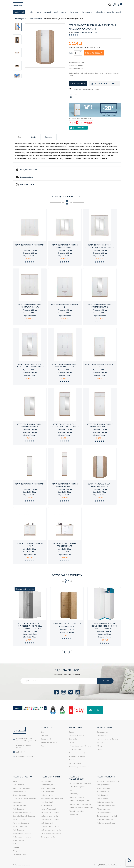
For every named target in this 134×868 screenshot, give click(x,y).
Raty (42, 732)
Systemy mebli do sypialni (50, 813)
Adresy (99, 746)
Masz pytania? (105, 84)
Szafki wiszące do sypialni (50, 820)
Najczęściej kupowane (49, 742)
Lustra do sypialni (47, 792)
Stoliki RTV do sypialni (49, 809)
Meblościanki (18, 802)
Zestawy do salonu (20, 854)
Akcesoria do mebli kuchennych (108, 781)
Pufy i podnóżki (46, 806)
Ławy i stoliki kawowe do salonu (24, 799)
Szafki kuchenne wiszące (106, 806)
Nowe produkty (46, 739)
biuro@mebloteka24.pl (25, 757)
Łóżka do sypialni (47, 795)
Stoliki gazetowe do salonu (23, 823)
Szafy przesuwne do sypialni (51, 830)
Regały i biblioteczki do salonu (24, 816)
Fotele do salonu (19, 785)
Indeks (71, 32)
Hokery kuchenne (103, 785)
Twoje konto (104, 728)
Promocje (44, 736)
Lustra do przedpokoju (77, 787)
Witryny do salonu (20, 851)
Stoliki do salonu (19, 820)
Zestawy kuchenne (104, 813)
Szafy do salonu (19, 840)
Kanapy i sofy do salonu (21, 788)
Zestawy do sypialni (48, 837)
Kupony (100, 749)
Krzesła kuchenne (103, 788)
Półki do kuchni (102, 795)
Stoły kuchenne (102, 799)
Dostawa (72, 732)
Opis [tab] (19, 137)
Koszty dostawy (78, 84)
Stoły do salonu (18, 830)
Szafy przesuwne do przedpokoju (81, 808)
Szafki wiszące (74, 794)
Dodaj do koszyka (94, 53)
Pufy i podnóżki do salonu (22, 813)
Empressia (26, 865)
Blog (42, 746)
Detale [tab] (33, 137)
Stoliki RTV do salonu (21, 827)
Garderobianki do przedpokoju (80, 783)
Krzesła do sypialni (48, 788)
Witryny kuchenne (104, 809)
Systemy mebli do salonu (22, 833)
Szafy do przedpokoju (77, 797)
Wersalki (16, 847)
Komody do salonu (20, 792)
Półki (71, 790)
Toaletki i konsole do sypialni (51, 833)
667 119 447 (21, 752)
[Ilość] (77, 53)
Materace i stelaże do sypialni (52, 799)
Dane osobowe (102, 732)
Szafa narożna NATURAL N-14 (67, 624)
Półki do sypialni (47, 802)
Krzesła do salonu (19, 795)
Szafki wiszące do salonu (22, 837)
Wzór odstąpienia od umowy (79, 767)
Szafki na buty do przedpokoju (80, 801)
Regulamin (73, 739)
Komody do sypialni (48, 785)
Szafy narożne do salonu (22, 844)
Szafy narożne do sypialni (50, 827)
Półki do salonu (18, 809)
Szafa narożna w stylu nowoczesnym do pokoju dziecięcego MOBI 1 (104, 626)
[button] (17, 75)
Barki (15, 781)
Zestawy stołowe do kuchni (107, 816)
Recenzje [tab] (48, 137)
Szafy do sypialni (47, 823)
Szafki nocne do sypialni (49, 816)
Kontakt (72, 742)
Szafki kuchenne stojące (106, 802)
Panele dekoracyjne (104, 792)
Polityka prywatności (76, 736)
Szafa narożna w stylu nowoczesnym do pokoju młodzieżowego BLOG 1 (30, 626)
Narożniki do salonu (20, 806)
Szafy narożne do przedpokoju (80, 804)
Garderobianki (46, 781)
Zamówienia (101, 736)
